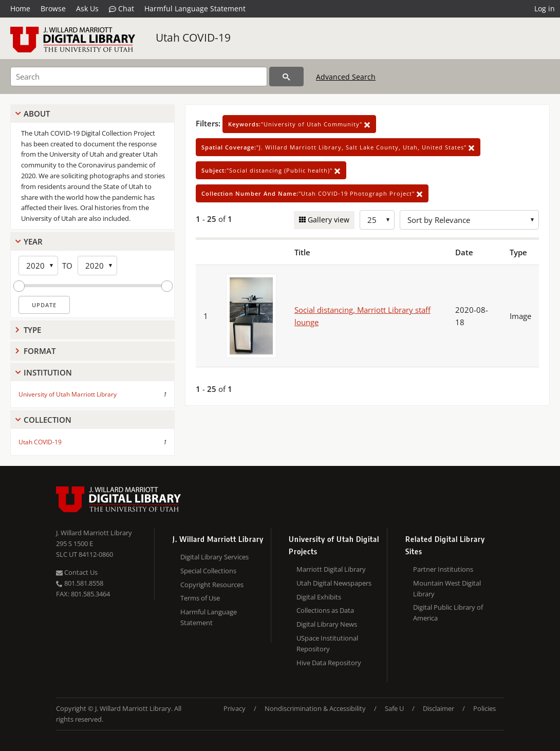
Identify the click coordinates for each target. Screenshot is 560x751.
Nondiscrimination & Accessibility (315, 708)
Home (20, 8)
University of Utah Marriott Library (68, 394)
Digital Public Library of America (448, 613)
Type (32, 330)
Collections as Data (325, 610)
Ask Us (87, 8)
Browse (53, 8)
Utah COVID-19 (193, 37)
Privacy (235, 708)
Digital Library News (327, 624)
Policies (484, 708)
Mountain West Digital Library (447, 588)
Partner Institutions (443, 569)
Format (40, 351)
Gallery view (328, 220)
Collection (48, 420)
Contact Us (77, 572)
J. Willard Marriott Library (94, 533)
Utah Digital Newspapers (334, 583)
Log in (545, 8)
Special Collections (208, 571)
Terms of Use (200, 598)
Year (33, 241)
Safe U (394, 708)
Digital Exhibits (319, 597)
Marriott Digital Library (331, 569)
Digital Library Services (214, 557)
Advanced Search (346, 77)
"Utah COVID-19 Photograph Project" (312, 193)
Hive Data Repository (329, 663)
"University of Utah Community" (299, 124)
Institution (48, 372)
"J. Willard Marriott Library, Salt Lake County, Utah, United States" (338, 147)
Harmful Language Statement (195, 8)
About (37, 114)
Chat (122, 9)
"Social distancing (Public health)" (271, 170)
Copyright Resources (212, 585)
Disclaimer (438, 708)
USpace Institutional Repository (327, 643)
